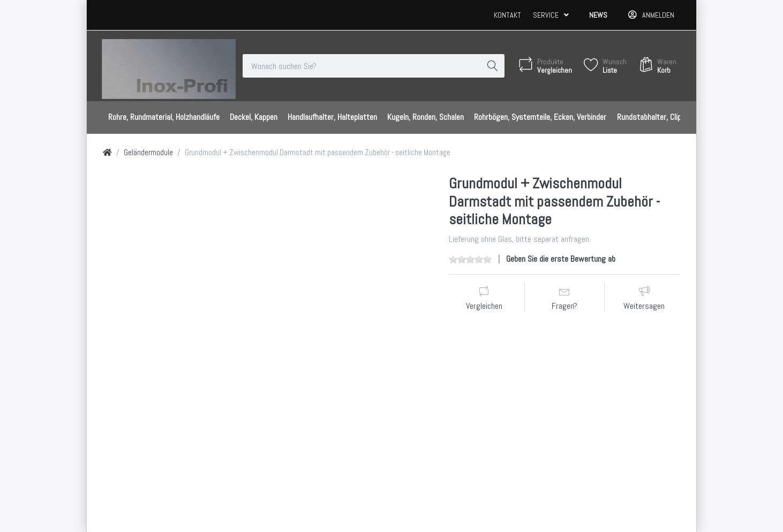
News (598, 15)
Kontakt (507, 15)
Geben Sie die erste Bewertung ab (561, 259)
